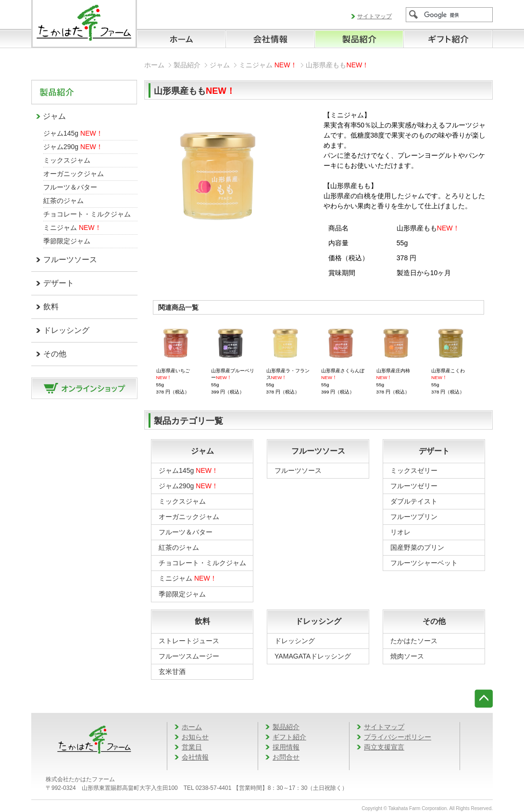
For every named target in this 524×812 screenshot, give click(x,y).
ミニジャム (72, 228)
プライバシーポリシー (398, 737)
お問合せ (286, 757)
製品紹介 (187, 65)
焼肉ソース (407, 656)
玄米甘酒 (172, 672)
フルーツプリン (414, 517)
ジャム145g (73, 133)
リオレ (400, 532)
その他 (55, 354)
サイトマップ (374, 16)
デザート (59, 283)
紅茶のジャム (63, 201)
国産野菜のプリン (417, 547)
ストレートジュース (189, 641)
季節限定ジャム (67, 241)
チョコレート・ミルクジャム (87, 214)
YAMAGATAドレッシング (313, 656)
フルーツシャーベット (424, 563)
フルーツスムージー (189, 656)
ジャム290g (73, 147)
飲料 (51, 307)
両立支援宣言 (384, 747)
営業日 (192, 747)
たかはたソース (414, 641)
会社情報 (195, 757)
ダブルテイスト (414, 501)
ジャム (54, 116)
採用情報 (286, 747)
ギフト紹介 (289, 737)
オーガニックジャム (74, 174)
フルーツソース (70, 260)
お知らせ (195, 737)
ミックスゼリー (414, 470)
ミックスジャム (67, 160)
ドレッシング (66, 330)
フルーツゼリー (414, 486)
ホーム (154, 65)
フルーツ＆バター (70, 187)
